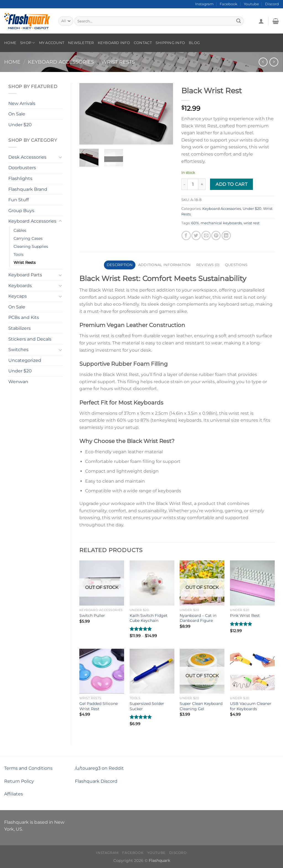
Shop (27, 43)
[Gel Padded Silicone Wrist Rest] (102, 671)
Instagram (204, 4)
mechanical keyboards (221, 223)
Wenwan (18, 382)
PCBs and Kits (24, 317)
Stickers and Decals (30, 339)
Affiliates (14, 794)
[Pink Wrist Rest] (252, 583)
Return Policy (19, 781)
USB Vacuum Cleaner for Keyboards (251, 706)
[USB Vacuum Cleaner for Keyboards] (252, 671)
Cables (20, 230)
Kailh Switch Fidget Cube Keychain (149, 618)
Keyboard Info (114, 43)
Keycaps (18, 296)
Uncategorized (25, 360)
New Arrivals (22, 103)
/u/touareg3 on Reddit (99, 768)
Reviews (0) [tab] (208, 265)
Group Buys (21, 211)
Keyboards (20, 286)
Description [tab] (120, 265)
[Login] (261, 21)
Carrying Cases (28, 238)
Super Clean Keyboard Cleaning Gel (201, 706)
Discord (272, 4)
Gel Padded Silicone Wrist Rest (99, 706)
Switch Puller (92, 615)
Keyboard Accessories (61, 62)
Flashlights (20, 178)
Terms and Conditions (28, 768)
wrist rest (251, 223)
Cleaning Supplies (31, 246)
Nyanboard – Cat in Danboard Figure (198, 618)
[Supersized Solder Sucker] (152, 671)
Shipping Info (170, 43)
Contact (143, 43)
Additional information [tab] (165, 265)
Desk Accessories (27, 157)
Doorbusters (22, 168)
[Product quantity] (193, 184)
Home (10, 43)
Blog (194, 43)
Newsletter (81, 43)
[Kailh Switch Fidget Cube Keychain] (152, 583)
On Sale (17, 114)
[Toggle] (60, 157)
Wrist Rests (118, 62)
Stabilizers (19, 328)
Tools (19, 254)
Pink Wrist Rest (245, 615)
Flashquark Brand (28, 189)
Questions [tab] (236, 265)
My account (52, 43)
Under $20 (20, 125)
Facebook (229, 4)
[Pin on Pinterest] (216, 235)
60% (195, 223)
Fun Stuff (19, 200)
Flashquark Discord (96, 781)
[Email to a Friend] (206, 235)
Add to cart (231, 184)
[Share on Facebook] (186, 235)
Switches (18, 350)
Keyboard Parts (25, 275)
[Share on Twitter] (196, 235)
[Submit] (239, 21)
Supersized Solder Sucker (147, 706)
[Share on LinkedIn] (226, 235)
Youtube (251, 4)
